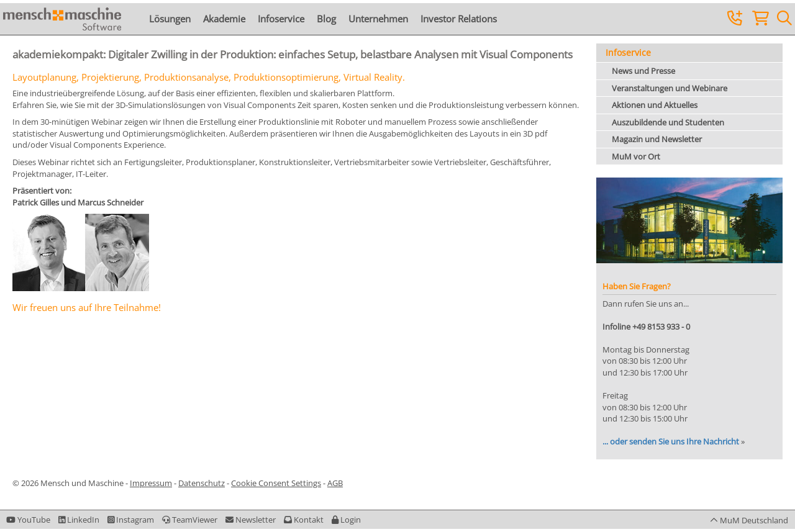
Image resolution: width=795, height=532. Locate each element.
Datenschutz (202, 483)
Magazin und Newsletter (657, 139)
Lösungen (170, 19)
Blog (326, 19)
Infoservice (281, 19)
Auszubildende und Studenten (668, 122)
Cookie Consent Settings (276, 483)
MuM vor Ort (636, 156)
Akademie (224, 19)
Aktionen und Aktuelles (655, 105)
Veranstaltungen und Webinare (670, 88)
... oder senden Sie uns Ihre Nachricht (671, 441)
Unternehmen (378, 19)
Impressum (151, 483)
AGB (335, 483)
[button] (346, 520)
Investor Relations (459, 19)
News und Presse (643, 71)
